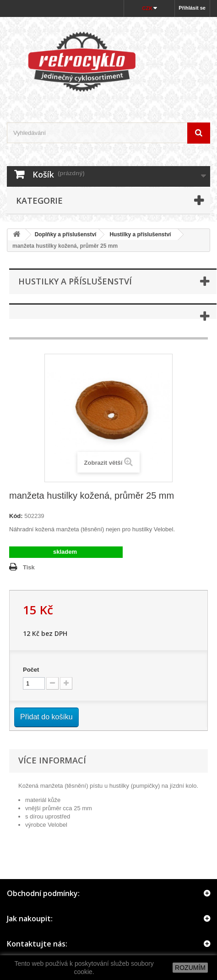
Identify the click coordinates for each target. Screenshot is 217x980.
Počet (31, 670)
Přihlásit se (192, 8)
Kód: (16, 516)
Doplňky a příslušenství (66, 234)
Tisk (29, 567)
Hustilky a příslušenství (140, 234)
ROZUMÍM (190, 968)
